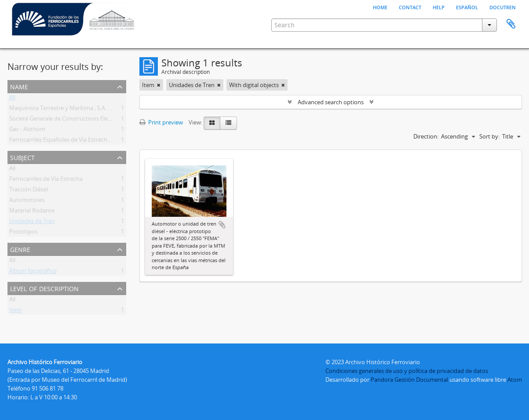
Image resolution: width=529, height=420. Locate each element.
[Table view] (228, 123)
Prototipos (23, 233)
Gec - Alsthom (27, 131)
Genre (20, 249)
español (467, 7)
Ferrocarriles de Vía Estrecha (46, 180)
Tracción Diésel (29, 191)
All (12, 99)
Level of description (44, 288)
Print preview (161, 122)
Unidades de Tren (32, 223)
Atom (515, 380)
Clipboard (511, 24)
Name (19, 86)
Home (380, 7)
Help (439, 7)
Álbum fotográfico (33, 272)
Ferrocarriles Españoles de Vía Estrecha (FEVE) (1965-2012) (84, 141)
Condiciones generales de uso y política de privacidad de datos (407, 371)
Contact (410, 7)
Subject (22, 157)
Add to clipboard (222, 225)
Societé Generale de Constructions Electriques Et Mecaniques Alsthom (100, 120)
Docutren (503, 7)
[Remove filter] (159, 85)
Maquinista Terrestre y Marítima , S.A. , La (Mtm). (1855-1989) (88, 110)
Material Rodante (32, 212)
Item (15, 311)
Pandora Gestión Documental (409, 380)
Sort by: (489, 136)
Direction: (426, 136)
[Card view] (212, 123)
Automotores (27, 201)
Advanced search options (331, 102)
